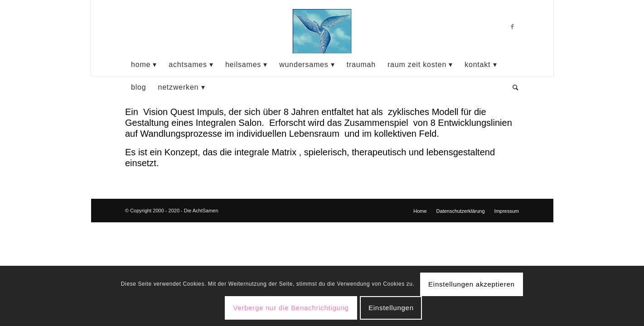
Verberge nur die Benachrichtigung (291, 308)
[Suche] (513, 87)
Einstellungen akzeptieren (472, 284)
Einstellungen (391, 308)
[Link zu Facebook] (512, 27)
